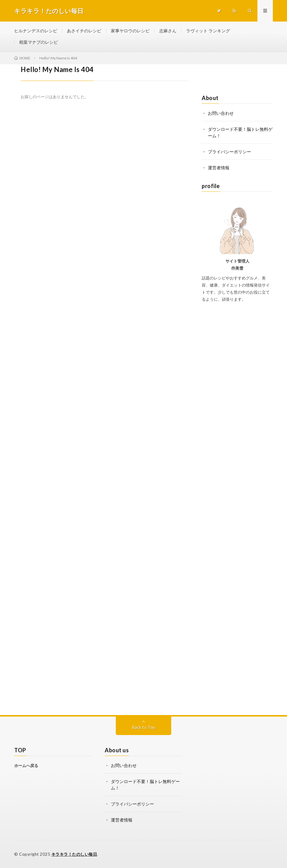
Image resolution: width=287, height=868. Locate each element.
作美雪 (237, 268)
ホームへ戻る (26, 766)
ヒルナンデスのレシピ (36, 31)
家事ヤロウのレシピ (130, 31)
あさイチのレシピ (84, 31)
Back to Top (144, 727)
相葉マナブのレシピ (38, 42)
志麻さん (168, 31)
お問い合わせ (221, 113)
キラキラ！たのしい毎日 (74, 854)
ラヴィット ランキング (208, 31)
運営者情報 (219, 168)
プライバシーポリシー (229, 152)
